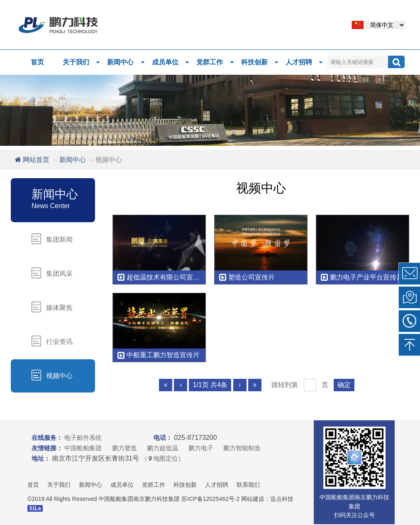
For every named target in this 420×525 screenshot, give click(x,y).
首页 (37, 62)
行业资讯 (52, 341)
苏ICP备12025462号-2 (210, 499)
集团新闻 (52, 239)
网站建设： (256, 499)
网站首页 (32, 160)
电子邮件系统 (83, 438)
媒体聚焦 (52, 307)
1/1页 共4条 (210, 385)
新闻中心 (126, 62)
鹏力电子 (201, 448)
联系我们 (248, 485)
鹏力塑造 (125, 448)
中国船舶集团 (83, 448)
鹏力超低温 (162, 448)
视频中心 (52, 375)
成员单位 (171, 62)
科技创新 (260, 62)
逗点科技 (282, 499)
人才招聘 (305, 62)
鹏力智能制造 (242, 448)
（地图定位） (163, 458)
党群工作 (215, 62)
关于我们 (82, 62)
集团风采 (52, 273)
